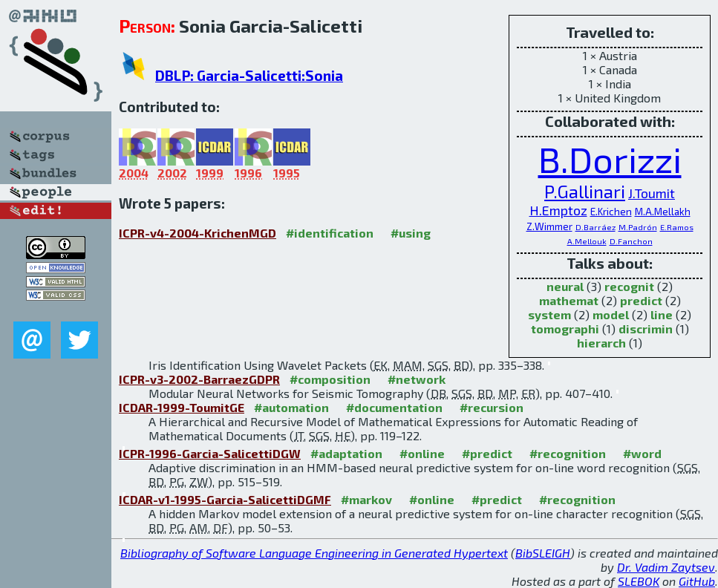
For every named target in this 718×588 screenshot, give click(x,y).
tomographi (565, 329)
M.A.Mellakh (663, 212)
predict (641, 300)
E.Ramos (677, 227)
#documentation (394, 407)
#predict (487, 453)
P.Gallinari (585, 191)
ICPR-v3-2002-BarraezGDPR (199, 379)
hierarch (601, 343)
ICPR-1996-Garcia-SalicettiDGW (210, 453)
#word (642, 453)
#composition (330, 379)
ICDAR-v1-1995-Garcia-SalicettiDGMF (225, 499)
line (662, 314)
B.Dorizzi (610, 159)
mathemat (569, 300)
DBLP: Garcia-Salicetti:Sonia (249, 75)
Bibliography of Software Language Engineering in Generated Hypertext (314, 553)
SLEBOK (639, 581)
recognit (629, 286)
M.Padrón (638, 227)
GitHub (697, 581)
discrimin (646, 329)
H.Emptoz (558, 210)
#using (411, 233)
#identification (330, 233)
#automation (291, 407)
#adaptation (346, 453)
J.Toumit (652, 193)
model (611, 314)
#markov (366, 499)
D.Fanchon (631, 241)
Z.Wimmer (549, 226)
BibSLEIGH (543, 553)
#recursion (492, 407)
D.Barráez (595, 227)
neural (565, 286)
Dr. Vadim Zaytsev (666, 567)
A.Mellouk (587, 241)
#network (417, 379)
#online (422, 453)
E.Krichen (611, 212)
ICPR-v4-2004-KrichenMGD (198, 233)
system (549, 314)
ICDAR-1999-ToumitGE (182, 407)
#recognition (568, 453)
